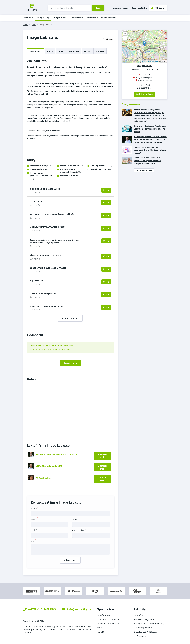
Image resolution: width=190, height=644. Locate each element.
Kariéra (100, 628)
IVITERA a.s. (43, 621)
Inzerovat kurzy (121, 8)
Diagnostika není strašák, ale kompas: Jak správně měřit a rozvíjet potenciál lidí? (148, 161)
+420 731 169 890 (40, 609)
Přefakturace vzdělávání (108, 623)
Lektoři (88, 51)
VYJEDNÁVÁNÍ (36, 281)
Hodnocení (74, 51)
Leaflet (144, 62)
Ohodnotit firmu (70, 363)
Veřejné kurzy (60, 18)
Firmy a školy (43, 18)
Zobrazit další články (144, 170)
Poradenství (92, 18)
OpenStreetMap (153, 62)
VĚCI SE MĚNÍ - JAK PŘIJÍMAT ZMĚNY (46, 306)
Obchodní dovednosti (72, 166)
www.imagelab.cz (145, 80)
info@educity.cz (77, 609)
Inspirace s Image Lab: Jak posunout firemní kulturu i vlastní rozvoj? (150, 150)
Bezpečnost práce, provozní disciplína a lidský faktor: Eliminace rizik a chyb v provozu (55, 241)
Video (61, 51)
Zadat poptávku (139, 8)
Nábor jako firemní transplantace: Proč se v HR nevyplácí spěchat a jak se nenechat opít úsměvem (150, 139)
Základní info (36, 51)
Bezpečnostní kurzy (101, 169)
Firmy (34, 25)
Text (34, 541)
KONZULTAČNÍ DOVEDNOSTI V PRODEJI (48, 268)
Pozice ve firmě (79, 530)
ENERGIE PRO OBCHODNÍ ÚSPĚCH (46, 189)
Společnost (36, 530)
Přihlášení (158, 8)
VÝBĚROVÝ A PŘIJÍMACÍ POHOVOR (46, 255)
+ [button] (125, 34)
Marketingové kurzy (71, 176)
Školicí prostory (109, 18)
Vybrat (106, 190)
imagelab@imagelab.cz (145, 77)
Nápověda (139, 615)
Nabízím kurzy (103, 615)
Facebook (140, 636)
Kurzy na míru (76, 18)
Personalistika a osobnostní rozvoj (70, 171)
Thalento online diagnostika (43, 293)
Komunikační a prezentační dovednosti (41, 176)
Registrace (149, 619)
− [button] (125, 38)
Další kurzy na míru (70, 318)
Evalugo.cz (65, 349)
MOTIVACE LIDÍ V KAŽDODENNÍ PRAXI (47, 227)
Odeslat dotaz (70, 560)
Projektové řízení (39, 169)
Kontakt (100, 51)
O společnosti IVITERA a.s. (146, 632)
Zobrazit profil (102, 456)
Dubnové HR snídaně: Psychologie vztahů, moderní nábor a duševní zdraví (150, 129)
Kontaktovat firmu (144, 94)
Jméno (35, 508)
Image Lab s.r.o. (46, 25)
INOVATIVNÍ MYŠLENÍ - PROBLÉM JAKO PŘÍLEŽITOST (54, 214)
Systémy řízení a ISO (101, 166)
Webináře (29, 18)
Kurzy (50, 51)
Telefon (77, 519)
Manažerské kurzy (40, 166)
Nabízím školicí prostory (108, 619)
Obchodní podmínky (143, 628)
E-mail (34, 519)
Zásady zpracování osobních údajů (150, 623)
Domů (26, 25)
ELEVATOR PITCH (38, 202)
